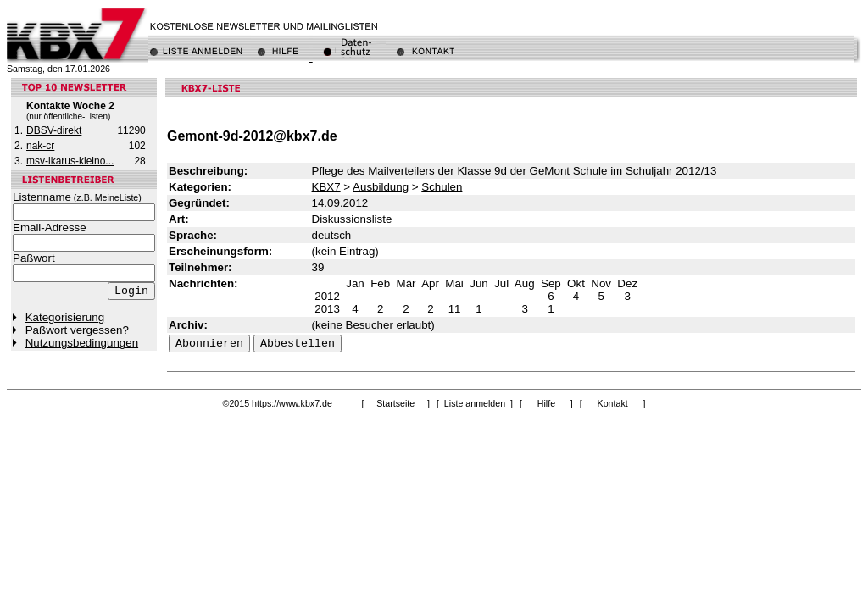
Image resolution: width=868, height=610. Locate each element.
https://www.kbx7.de (292, 403)
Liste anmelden (476, 403)
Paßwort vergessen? (77, 330)
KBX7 (326, 187)
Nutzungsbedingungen (82, 343)
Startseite (395, 403)
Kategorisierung (65, 317)
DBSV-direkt (54, 130)
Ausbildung (381, 187)
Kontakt (613, 403)
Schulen (442, 187)
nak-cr (40, 146)
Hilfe (546, 403)
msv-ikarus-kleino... (70, 161)
